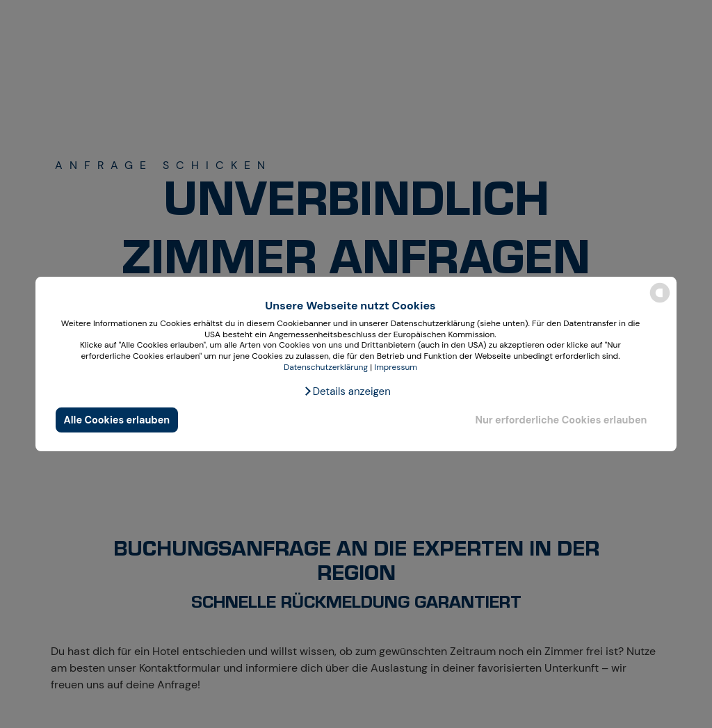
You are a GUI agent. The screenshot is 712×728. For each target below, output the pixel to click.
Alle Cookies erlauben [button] (117, 420)
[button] (347, 391)
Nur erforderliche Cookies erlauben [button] (561, 420)
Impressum (396, 367)
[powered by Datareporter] (660, 301)
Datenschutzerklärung (326, 367)
